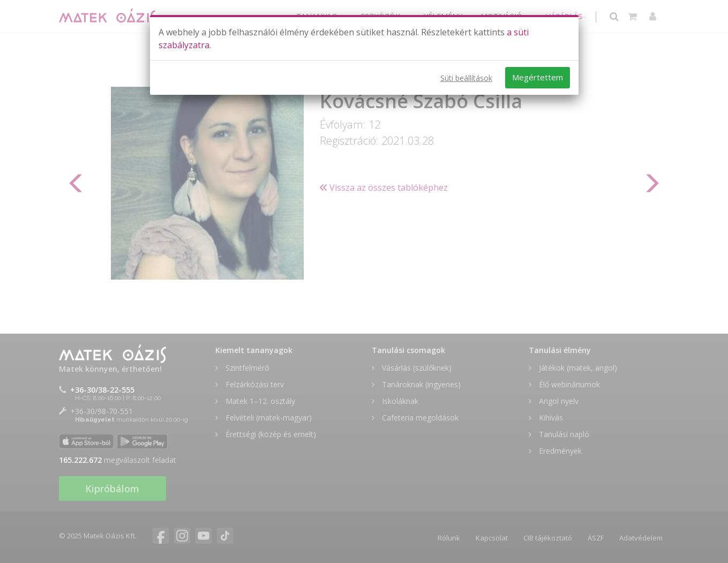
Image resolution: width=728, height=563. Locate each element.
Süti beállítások (466, 78)
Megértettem (538, 77)
